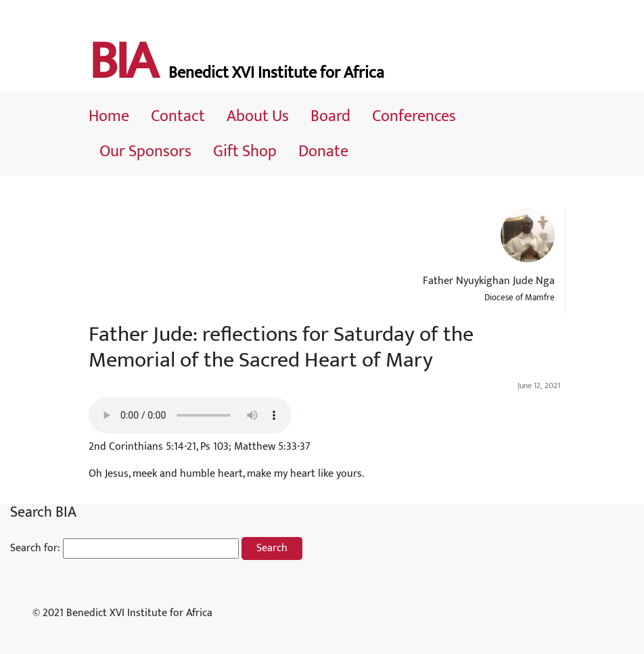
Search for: (35, 548)
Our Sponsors (145, 151)
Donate (323, 151)
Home (109, 116)
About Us (258, 116)
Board (330, 116)
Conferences (414, 116)
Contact (178, 116)
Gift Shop (245, 151)
